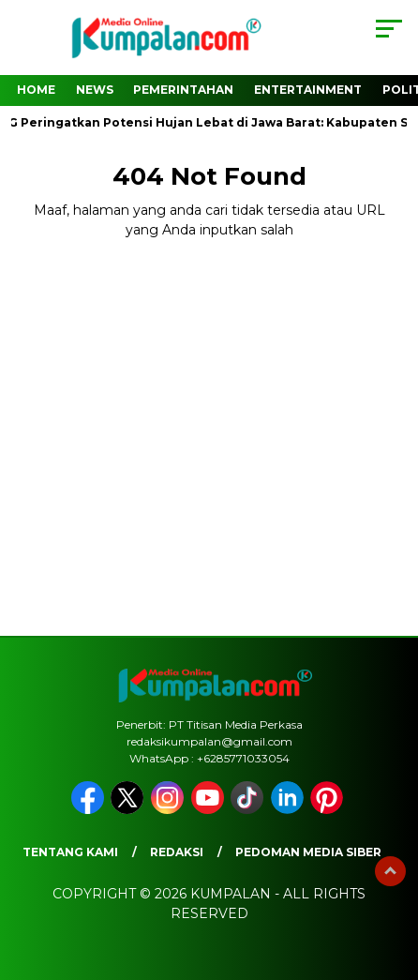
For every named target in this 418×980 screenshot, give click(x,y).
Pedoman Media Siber (308, 852)
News (95, 90)
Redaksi (177, 852)
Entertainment (308, 90)
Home (36, 90)
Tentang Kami (70, 852)
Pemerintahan (183, 90)
